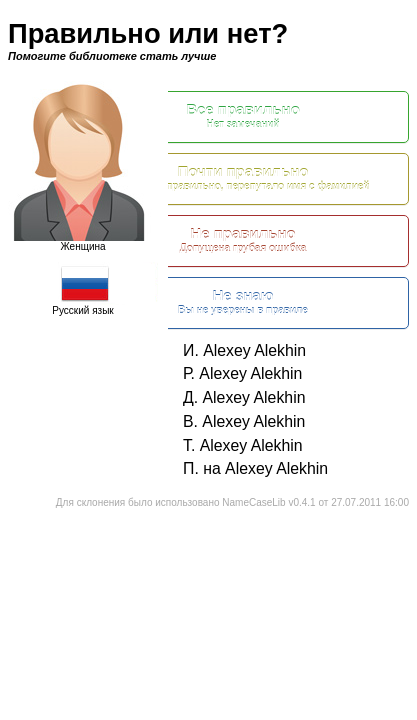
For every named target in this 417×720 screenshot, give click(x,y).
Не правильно (243, 240)
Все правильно (243, 116)
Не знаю (243, 302)
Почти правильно (243, 178)
